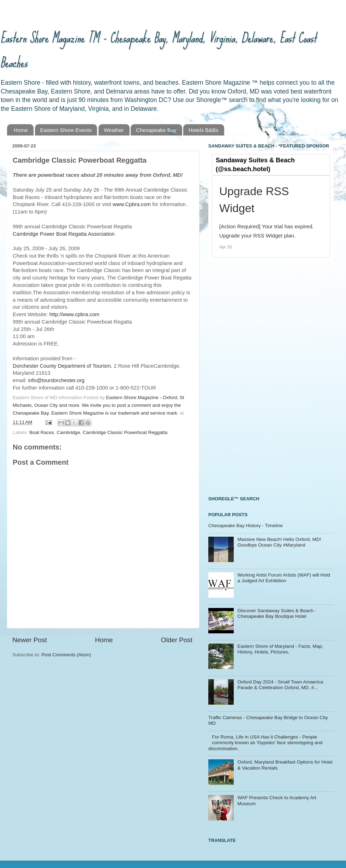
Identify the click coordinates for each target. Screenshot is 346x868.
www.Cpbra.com (132, 204)
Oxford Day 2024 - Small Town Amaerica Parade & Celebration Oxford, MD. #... (280, 685)
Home (21, 130)
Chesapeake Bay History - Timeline (246, 526)
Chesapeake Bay (156, 130)
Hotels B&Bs (203, 130)
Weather (114, 130)
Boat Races (42, 432)
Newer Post (30, 640)
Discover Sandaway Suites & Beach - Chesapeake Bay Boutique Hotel (277, 613)
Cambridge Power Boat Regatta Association (64, 234)
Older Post (177, 640)
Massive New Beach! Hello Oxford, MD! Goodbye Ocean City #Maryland (279, 542)
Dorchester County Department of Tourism (62, 366)
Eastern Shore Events (66, 130)
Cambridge (68, 432)
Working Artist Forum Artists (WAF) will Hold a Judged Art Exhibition (284, 578)
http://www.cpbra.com (74, 314)
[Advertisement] (240, 378)
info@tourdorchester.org (56, 380)
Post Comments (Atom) (66, 655)
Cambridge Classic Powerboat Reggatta (125, 432)
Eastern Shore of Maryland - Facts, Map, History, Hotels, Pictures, (280, 649)
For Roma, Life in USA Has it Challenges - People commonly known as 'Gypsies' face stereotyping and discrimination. (265, 743)
